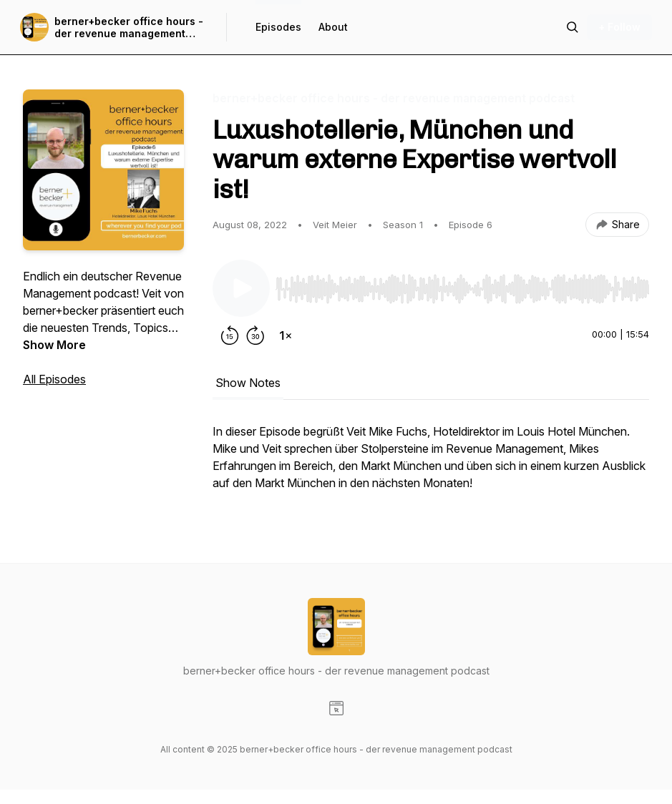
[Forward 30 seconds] (255, 335)
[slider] (462, 289)
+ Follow (619, 27)
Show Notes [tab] (248, 383)
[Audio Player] (462, 285)
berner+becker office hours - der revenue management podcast (129, 28)
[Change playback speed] (286, 335)
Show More (54, 345)
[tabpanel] (431, 464)
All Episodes (54, 379)
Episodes (278, 27)
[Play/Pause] (241, 288)
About (333, 27)
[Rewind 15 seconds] (230, 335)
